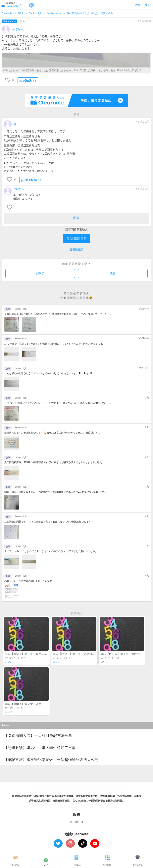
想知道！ (28, 81)
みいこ (9, 662)
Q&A (21, 13)
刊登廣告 (76, 822)
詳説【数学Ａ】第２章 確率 (25, 704)
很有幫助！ (31, 180)
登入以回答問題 (76, 239)
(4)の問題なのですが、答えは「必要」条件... (91, 13)
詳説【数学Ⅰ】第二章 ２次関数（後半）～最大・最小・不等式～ (95, 654)
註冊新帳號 (76, 249)
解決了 (40, 273)
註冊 (138, 5)
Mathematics (54, 13)
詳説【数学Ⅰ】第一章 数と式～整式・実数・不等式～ (40, 654)
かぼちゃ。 (19, 29)
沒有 (113, 273)
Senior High (35, 13)
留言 (76, 218)
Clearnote (7, 13)
